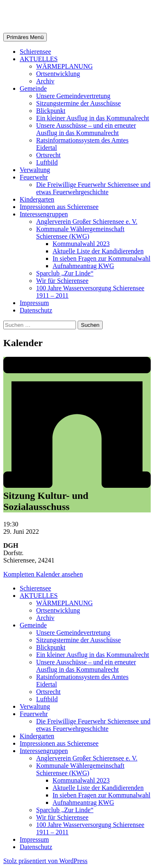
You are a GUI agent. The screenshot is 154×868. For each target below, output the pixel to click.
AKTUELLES (39, 59)
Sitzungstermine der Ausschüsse (78, 103)
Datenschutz (36, 310)
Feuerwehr (34, 177)
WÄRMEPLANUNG (64, 66)
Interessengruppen (44, 214)
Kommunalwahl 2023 (81, 244)
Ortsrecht (48, 155)
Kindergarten (37, 199)
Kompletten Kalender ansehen (43, 574)
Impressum (34, 303)
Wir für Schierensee (62, 281)
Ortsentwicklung (58, 74)
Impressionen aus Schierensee (59, 207)
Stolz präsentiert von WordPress (45, 861)
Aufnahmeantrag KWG (83, 266)
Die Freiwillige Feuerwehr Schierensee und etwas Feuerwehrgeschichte (93, 188)
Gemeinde (33, 88)
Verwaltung (35, 170)
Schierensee (35, 52)
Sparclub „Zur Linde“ (65, 273)
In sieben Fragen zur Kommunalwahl (101, 258)
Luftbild (47, 162)
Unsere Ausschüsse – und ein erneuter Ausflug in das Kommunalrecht (86, 129)
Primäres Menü (25, 37)
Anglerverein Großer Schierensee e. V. (87, 222)
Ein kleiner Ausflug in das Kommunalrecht (93, 118)
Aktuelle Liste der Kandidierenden (98, 251)
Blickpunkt (51, 111)
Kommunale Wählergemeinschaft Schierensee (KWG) (80, 233)
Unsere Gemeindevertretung (73, 96)
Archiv (45, 81)
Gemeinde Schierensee (66, 16)
